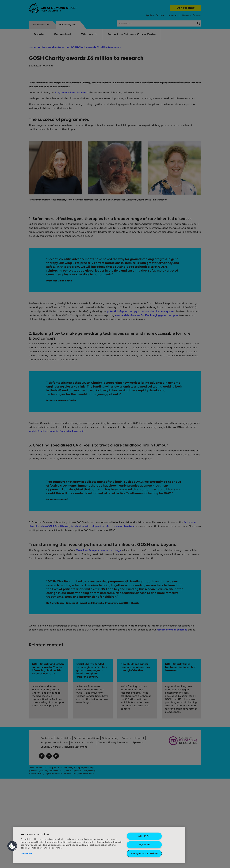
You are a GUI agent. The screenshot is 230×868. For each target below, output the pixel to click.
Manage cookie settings (144, 854)
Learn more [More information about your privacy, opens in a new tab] (27, 853)
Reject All (144, 845)
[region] (99, 845)
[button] (12, 846)
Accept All (144, 836)
